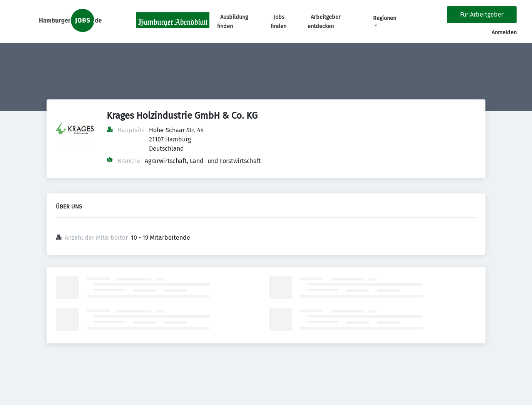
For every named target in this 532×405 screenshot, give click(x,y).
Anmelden (504, 33)
